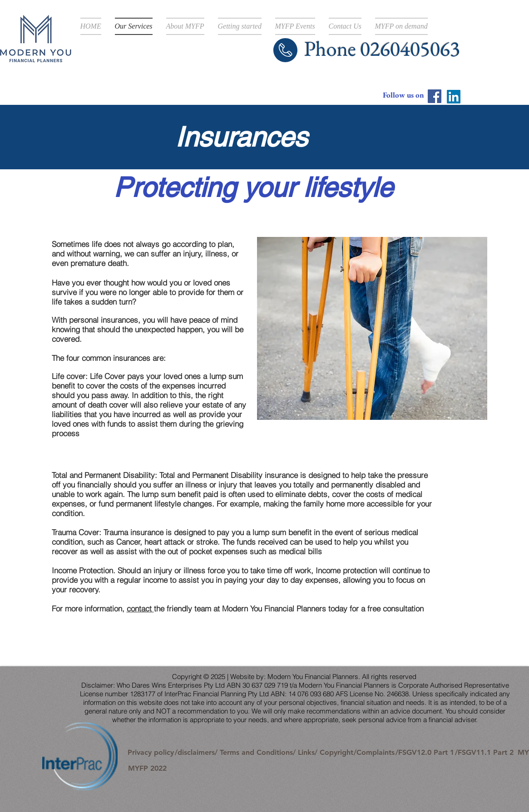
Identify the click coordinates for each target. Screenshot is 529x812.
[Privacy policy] (151, 753)
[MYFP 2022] (147, 768)
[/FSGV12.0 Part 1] (425, 753)
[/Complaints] (374, 753)
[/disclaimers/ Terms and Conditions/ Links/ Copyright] (264, 753)
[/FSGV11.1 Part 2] (484, 753)
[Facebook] (435, 96)
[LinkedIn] (454, 97)
